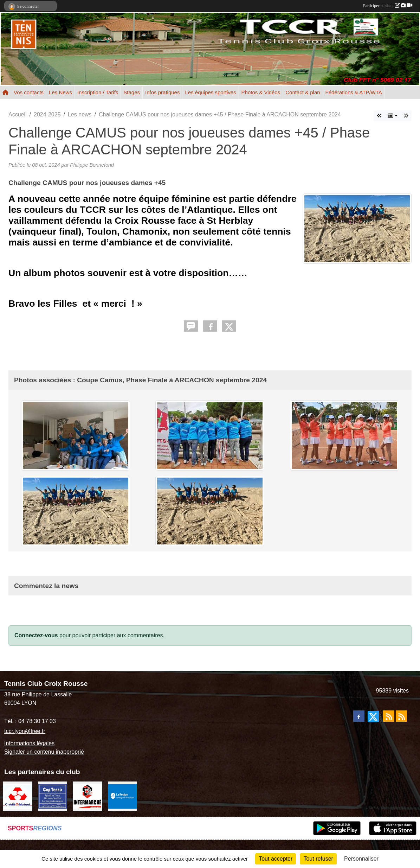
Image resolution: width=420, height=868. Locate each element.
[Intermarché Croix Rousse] (88, 796)
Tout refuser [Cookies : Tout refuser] (318, 859)
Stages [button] (132, 92)
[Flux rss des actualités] (389, 716)
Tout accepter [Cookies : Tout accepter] (276, 859)
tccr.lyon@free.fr (25, 731)
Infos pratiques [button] (162, 92)
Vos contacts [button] (29, 92)
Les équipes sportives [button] (210, 92)
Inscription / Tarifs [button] (98, 92)
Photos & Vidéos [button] (261, 92)
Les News (60, 92)
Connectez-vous (36, 635)
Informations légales (29, 743)
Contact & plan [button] (303, 92)
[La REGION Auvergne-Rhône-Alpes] (123, 796)
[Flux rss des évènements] (401, 716)
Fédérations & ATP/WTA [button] (354, 92)
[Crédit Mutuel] (18, 796)
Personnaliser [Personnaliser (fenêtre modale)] (361, 859)
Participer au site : (388, 6)
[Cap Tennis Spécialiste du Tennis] (53, 796)
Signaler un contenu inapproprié (44, 752)
